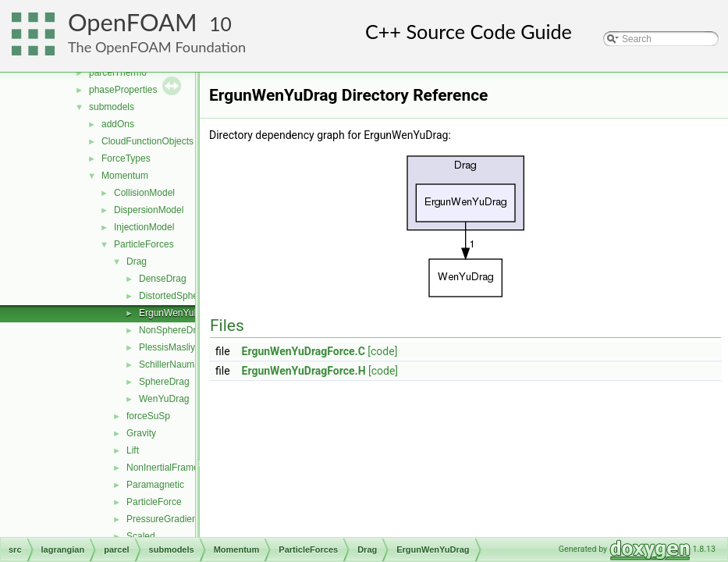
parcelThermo (118, 73)
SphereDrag (164, 382)
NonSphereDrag (173, 330)
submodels (112, 107)
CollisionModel (144, 193)
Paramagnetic (155, 485)
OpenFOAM (133, 22)
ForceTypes (126, 158)
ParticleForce (154, 502)
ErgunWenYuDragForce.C (304, 351)
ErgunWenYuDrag (177, 313)
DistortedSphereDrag (183, 296)
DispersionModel (149, 210)
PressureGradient (163, 519)
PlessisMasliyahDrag (182, 347)
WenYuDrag (164, 399)
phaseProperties (123, 90)
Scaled (141, 536)
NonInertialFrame (163, 468)
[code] (382, 351)
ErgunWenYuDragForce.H (304, 371)
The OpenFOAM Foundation (157, 47)
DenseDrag (163, 279)
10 (220, 24)
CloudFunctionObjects (147, 141)
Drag (137, 261)
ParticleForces (144, 244)
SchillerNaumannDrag (185, 365)
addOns (118, 124)
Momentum (125, 176)
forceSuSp (148, 416)
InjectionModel (144, 227)
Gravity (141, 433)
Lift (133, 450)
